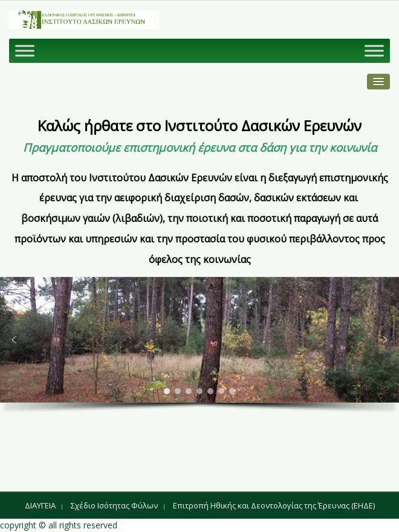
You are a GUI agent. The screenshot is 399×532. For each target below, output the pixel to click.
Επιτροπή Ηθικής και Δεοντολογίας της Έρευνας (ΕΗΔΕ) (274, 505)
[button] (14, 340)
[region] (199, 349)
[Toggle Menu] (25, 50)
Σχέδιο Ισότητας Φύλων (114, 505)
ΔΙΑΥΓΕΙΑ (40, 505)
